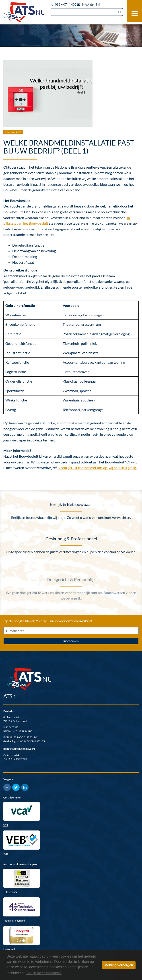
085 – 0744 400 (66, 4)
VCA (6, 825)
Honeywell (9, 949)
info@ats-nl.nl (91, 4)
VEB (6, 854)
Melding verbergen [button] (119, 965)
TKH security (10, 892)
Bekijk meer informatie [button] (44, 973)
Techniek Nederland (14, 921)
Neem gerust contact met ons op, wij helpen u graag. (97, 468)
